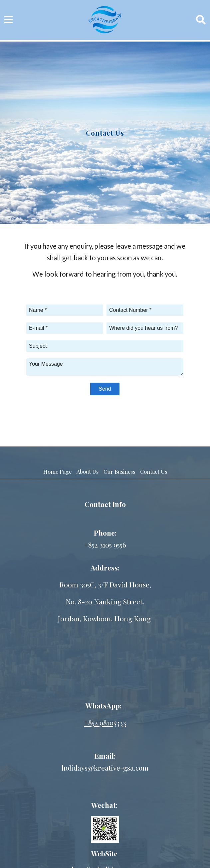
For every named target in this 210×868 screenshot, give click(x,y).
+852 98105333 (105, 722)
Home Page (57, 471)
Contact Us (154, 471)
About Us (88, 471)
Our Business (119, 471)
